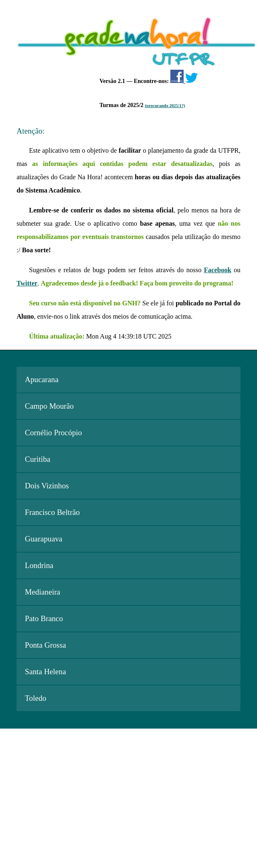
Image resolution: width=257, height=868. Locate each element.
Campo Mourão (49, 406)
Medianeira (42, 592)
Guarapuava (44, 539)
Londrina (39, 565)
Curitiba (38, 459)
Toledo (36, 698)
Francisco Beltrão (52, 512)
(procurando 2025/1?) (165, 106)
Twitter (27, 283)
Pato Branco (44, 618)
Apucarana (42, 379)
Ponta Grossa (45, 645)
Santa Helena (45, 672)
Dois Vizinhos (47, 486)
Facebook (218, 270)
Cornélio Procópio (53, 433)
